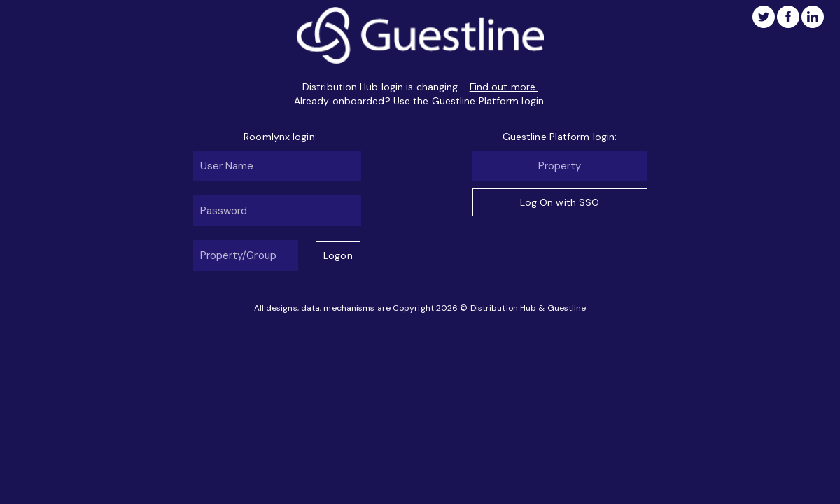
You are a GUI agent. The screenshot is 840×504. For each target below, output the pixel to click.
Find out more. (504, 87)
